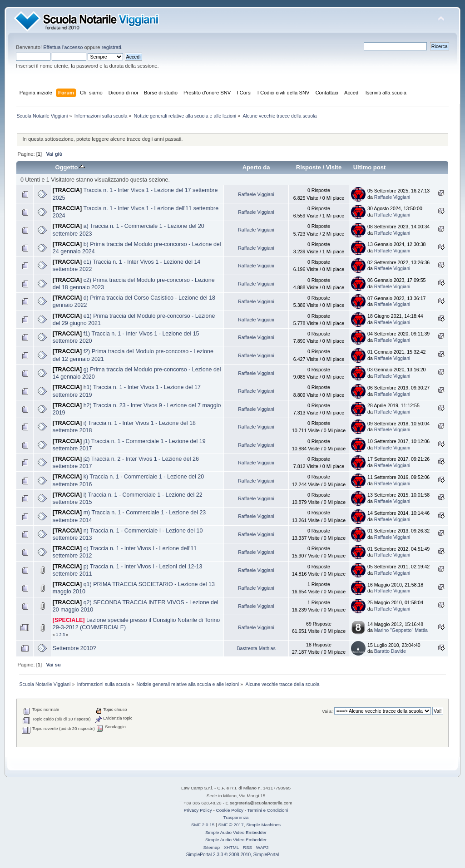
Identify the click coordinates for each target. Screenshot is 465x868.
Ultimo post (370, 167)
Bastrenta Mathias (256, 648)
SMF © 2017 (231, 825)
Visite (334, 167)
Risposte (309, 167)
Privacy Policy (198, 810)
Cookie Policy (230, 810)
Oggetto (70, 167)
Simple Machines (263, 825)
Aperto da (256, 167)
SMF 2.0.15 (203, 825)
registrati (111, 47)
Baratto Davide (390, 651)
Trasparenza (236, 817)
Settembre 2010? (74, 648)
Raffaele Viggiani (256, 194)
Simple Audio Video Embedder (236, 832)
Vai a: (327, 711)
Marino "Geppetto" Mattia (401, 630)
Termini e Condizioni (268, 810)
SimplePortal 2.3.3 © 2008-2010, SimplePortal (233, 855)
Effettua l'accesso (63, 47)
